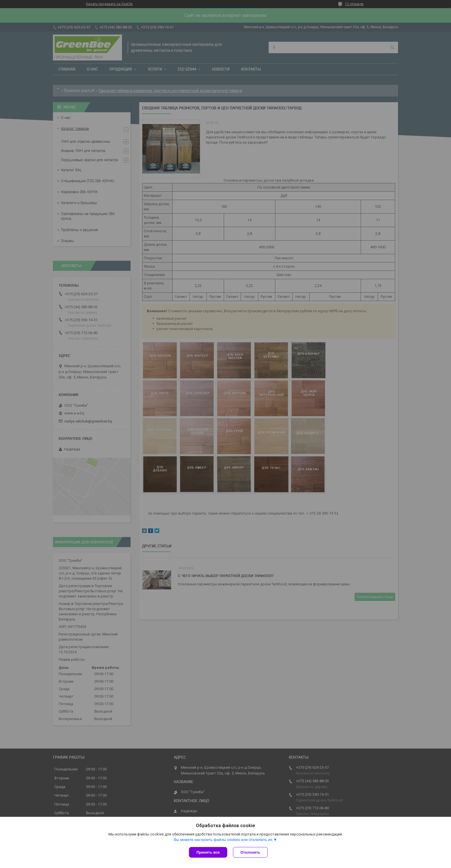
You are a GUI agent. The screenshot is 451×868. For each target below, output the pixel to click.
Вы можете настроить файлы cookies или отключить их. (223, 840)
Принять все (208, 852)
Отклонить (250, 852)
